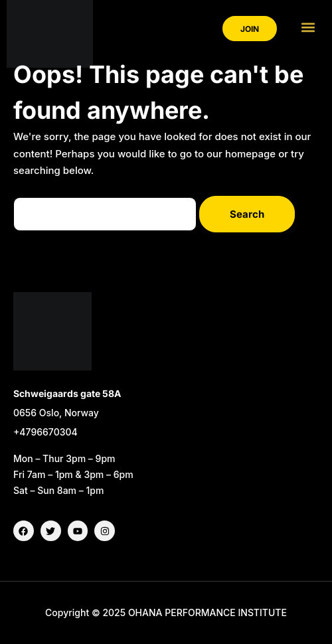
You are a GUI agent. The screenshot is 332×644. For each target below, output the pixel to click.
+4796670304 (45, 432)
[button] (308, 27)
